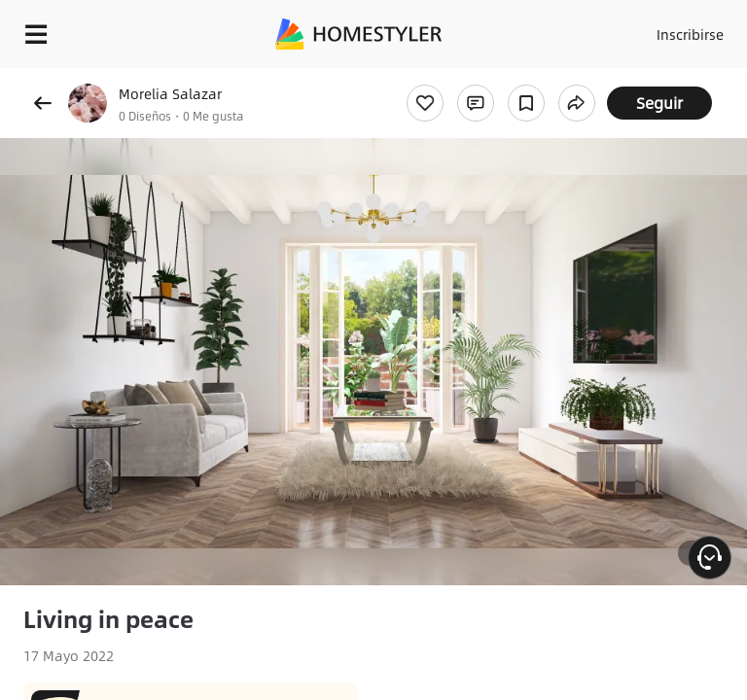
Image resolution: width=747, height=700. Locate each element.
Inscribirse (690, 34)
